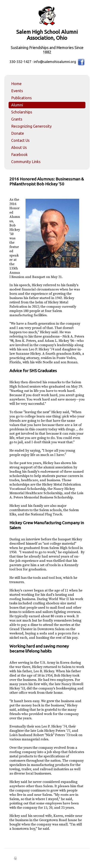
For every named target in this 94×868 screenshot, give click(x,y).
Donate (18, 133)
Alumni (17, 105)
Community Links (26, 162)
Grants (17, 119)
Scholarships (22, 112)
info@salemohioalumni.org (55, 62)
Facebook (19, 155)
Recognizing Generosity (31, 126)
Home (16, 84)
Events (17, 91)
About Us (19, 147)
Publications (21, 98)
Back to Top (80, 854)
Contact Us (20, 140)
